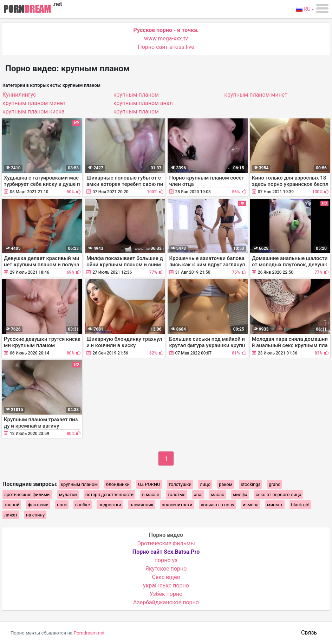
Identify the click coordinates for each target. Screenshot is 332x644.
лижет (11, 515)
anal (198, 495)
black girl (300, 505)
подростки (110, 505)
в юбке (83, 505)
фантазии (38, 505)
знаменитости (177, 505)
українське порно (166, 586)
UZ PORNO (149, 484)
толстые (177, 495)
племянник (142, 505)
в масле (151, 495)
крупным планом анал (143, 103)
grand (275, 484)
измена (251, 505)
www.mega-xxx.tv (166, 38)
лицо (205, 484)
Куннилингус (19, 95)
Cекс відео (166, 577)
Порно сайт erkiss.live (166, 47)
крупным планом (136, 95)
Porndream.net (89, 633)
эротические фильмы (27, 495)
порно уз (166, 560)
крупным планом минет (34, 103)
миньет (275, 505)
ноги (62, 505)
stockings (250, 484)
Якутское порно (166, 569)
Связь (309, 633)
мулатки (68, 495)
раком (226, 484)
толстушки (180, 484)
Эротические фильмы (166, 543)
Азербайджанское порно (166, 602)
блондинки (118, 484)
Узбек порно (166, 594)
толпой (12, 505)
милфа (240, 495)
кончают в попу (217, 505)
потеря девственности (110, 495)
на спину (35, 515)
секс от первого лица (279, 495)
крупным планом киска (34, 112)
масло (217, 495)
